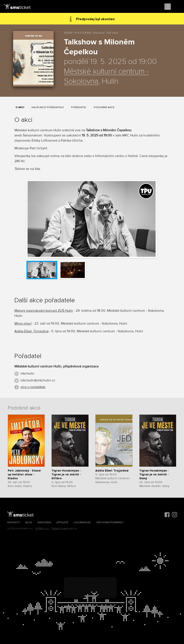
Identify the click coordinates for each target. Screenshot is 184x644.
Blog (29, 522)
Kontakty (14, 522)
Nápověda (44, 522)
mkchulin (27, 373)
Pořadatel (79, 107)
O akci (20, 107)
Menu (177, 7)
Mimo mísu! (23, 324)
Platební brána (60, 528)
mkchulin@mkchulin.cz (38, 380)
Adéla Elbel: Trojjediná (31, 331)
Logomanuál (82, 522)
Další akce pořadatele (48, 107)
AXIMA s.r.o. (42, 528)
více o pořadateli (33, 387)
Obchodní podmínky (110, 522)
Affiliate (62, 522)
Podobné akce (104, 107)
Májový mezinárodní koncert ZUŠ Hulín (44, 311)
